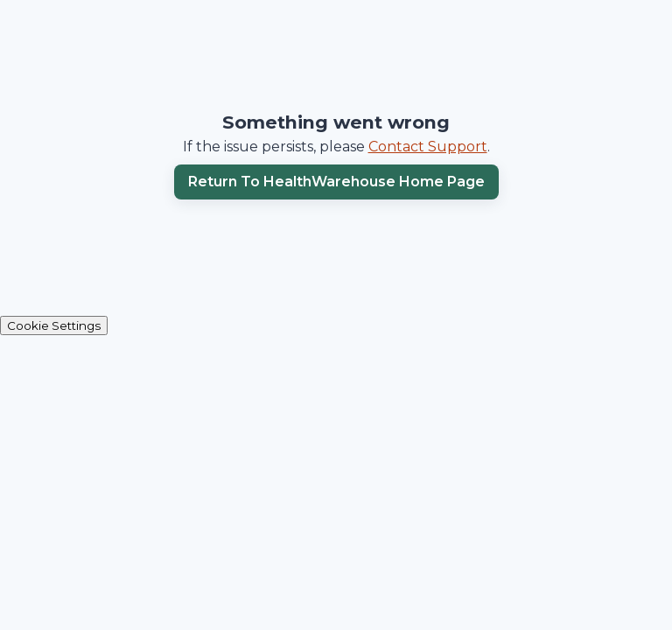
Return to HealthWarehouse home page (336, 182)
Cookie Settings (54, 325)
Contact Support (428, 147)
